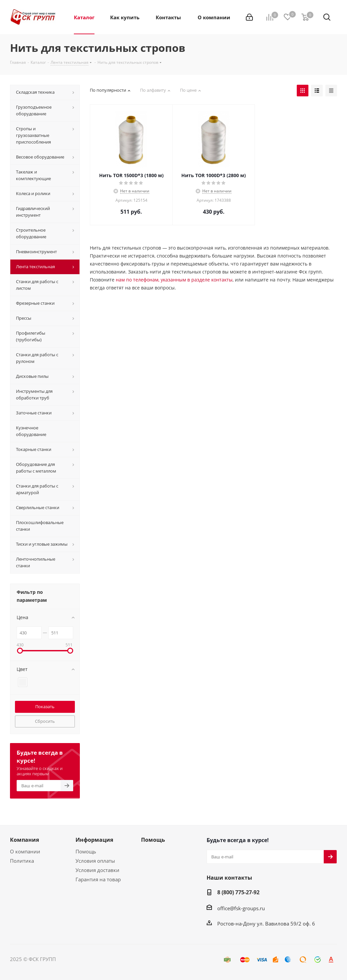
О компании (25, 851)
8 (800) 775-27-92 (238, 892)
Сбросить (45, 721)
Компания (24, 840)
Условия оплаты (95, 861)
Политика (22, 861)
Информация (94, 840)
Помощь (86, 851)
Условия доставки (97, 870)
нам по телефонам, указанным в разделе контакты (174, 280)
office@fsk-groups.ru (241, 908)
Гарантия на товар (98, 879)
